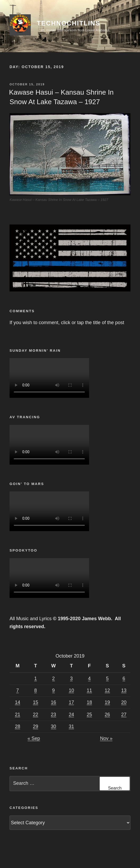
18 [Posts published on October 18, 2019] (89, 702)
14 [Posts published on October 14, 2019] (17, 702)
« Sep (34, 738)
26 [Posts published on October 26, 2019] (107, 715)
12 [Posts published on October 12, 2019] (107, 690)
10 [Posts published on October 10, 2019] (71, 690)
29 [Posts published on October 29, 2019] (36, 726)
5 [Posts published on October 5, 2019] (107, 678)
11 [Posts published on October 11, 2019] (89, 690)
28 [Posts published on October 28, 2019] (17, 726)
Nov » (106, 738)
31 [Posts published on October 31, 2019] (71, 726)
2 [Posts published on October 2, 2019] (54, 678)
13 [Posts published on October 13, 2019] (124, 690)
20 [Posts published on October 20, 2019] (124, 702)
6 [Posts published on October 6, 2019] (124, 678)
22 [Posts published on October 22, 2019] (36, 715)
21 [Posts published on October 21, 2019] (17, 715)
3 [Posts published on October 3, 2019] (71, 678)
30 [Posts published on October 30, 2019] (54, 726)
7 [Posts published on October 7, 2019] (17, 690)
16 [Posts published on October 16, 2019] (54, 702)
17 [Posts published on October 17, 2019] (71, 702)
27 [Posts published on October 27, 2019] (124, 715)
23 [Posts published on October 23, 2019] (54, 715)
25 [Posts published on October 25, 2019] (89, 715)
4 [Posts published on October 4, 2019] (89, 678)
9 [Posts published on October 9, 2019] (54, 690)
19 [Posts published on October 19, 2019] (107, 702)
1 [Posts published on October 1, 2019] (36, 678)
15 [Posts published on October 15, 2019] (36, 702)
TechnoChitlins (69, 23)
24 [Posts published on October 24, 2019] (71, 715)
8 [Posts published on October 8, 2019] (36, 690)
